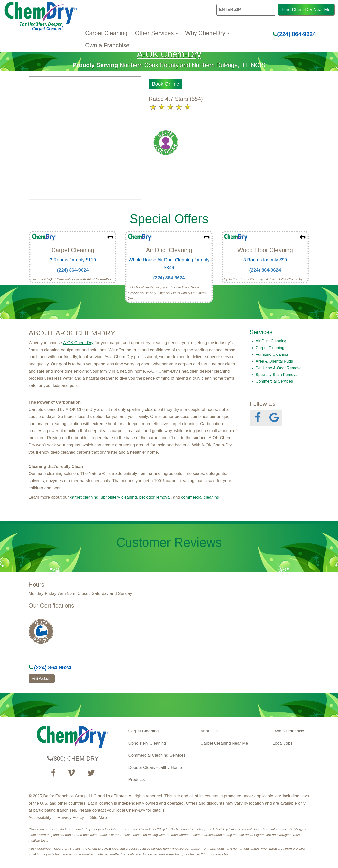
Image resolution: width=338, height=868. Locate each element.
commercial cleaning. (201, 497)
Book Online (166, 84)
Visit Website (42, 679)
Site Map (98, 818)
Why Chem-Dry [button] (207, 33)
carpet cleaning (84, 497)
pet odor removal (155, 497)
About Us (209, 731)
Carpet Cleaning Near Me (224, 743)
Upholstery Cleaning (147, 743)
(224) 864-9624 (294, 34)
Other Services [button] (156, 33)
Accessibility (40, 818)
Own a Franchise (107, 45)
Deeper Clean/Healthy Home (155, 767)
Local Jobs (283, 743)
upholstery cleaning (119, 497)
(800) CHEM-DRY (73, 759)
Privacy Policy (71, 818)
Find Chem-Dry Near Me (306, 10)
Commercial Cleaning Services (157, 755)
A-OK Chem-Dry (169, 54)
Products (137, 779)
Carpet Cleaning (106, 33)
